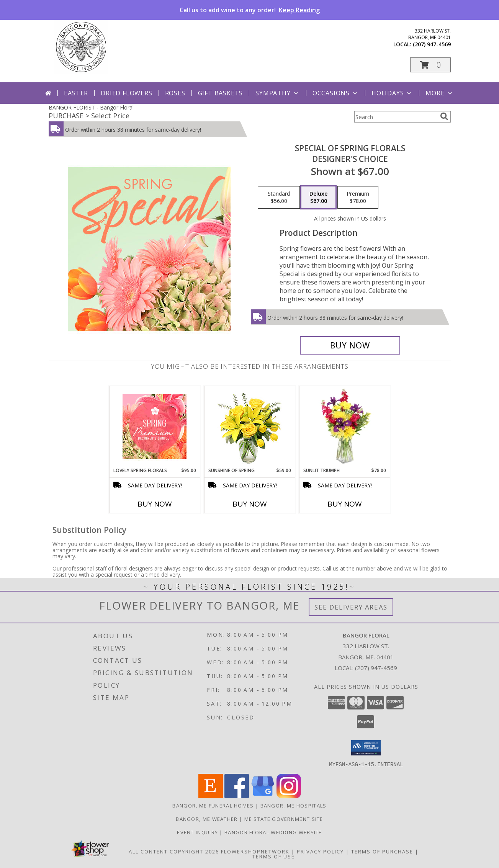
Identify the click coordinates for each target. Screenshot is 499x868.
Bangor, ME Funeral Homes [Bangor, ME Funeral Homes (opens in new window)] (213, 805)
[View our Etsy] (211, 796)
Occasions (336, 93)
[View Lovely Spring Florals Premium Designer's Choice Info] (155, 427)
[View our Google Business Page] (263, 796)
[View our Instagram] (289, 796)
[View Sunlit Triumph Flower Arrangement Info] (344, 427)
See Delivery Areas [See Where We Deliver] (351, 607)
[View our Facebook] (237, 796)
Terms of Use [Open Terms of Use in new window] (274, 856)
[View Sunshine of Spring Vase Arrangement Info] (249, 427)
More (439, 93)
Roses (175, 93)
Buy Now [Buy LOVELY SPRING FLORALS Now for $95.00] (155, 504)
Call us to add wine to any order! (250, 10)
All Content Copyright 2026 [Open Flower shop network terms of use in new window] (174, 851)
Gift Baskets (221, 93)
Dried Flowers (126, 93)
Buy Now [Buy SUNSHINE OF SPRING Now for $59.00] (250, 504)
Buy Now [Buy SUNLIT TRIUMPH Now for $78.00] (345, 504)
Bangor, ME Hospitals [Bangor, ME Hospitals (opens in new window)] (294, 805)
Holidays (392, 93)
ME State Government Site (284, 819)
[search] (444, 116)
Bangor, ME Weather (207, 819)
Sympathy (277, 93)
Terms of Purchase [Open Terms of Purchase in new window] (382, 851)
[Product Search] (396, 117)
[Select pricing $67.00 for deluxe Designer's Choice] (318, 198)
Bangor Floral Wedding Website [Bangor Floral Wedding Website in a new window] (273, 832)
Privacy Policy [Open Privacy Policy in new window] (320, 851)
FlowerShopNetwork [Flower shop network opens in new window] (255, 851)
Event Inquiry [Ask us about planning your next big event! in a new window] (198, 832)
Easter (76, 93)
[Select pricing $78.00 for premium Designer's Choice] (358, 198)
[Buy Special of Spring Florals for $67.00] (350, 345)
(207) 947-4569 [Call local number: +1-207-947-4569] (432, 44)
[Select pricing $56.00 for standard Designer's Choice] (279, 198)
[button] (430, 65)
